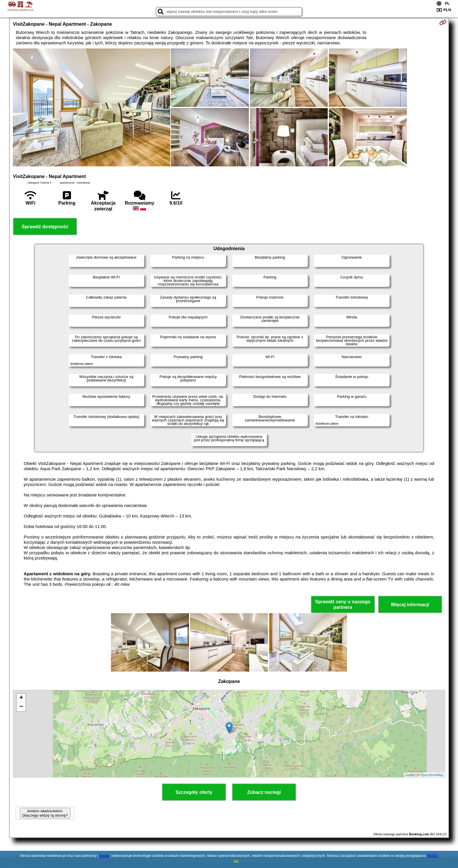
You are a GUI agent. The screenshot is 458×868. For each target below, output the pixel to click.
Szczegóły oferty (194, 792)
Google (104, 856)
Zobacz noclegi (264, 792)
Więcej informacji (410, 605)
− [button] (21, 707)
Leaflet (410, 775)
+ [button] (21, 698)
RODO (433, 856)
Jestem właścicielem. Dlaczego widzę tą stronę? (45, 813)
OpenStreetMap (432, 775)
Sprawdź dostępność (45, 227)
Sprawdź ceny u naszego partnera (343, 604)
